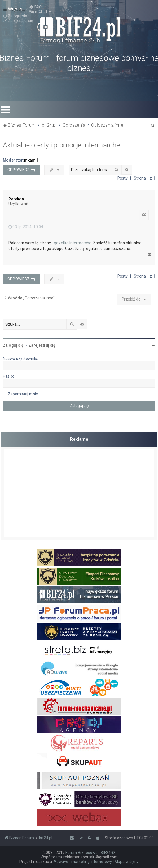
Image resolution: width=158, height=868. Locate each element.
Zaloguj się (13, 345)
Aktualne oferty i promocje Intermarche (61, 145)
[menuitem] (36, 7)
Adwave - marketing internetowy (83, 862)
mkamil (31, 160)
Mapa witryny (127, 862)
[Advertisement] (79, 493)
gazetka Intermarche (73, 243)
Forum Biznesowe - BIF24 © (90, 853)
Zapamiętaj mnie (23, 394)
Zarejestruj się (42, 345)
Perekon (16, 199)
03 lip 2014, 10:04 (26, 227)
